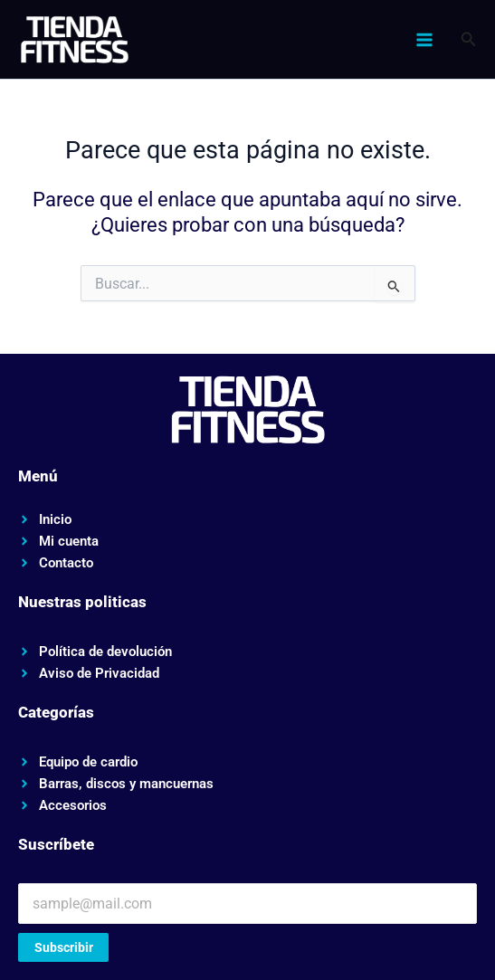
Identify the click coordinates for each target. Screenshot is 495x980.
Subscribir (64, 947)
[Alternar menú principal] (424, 40)
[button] (469, 39)
